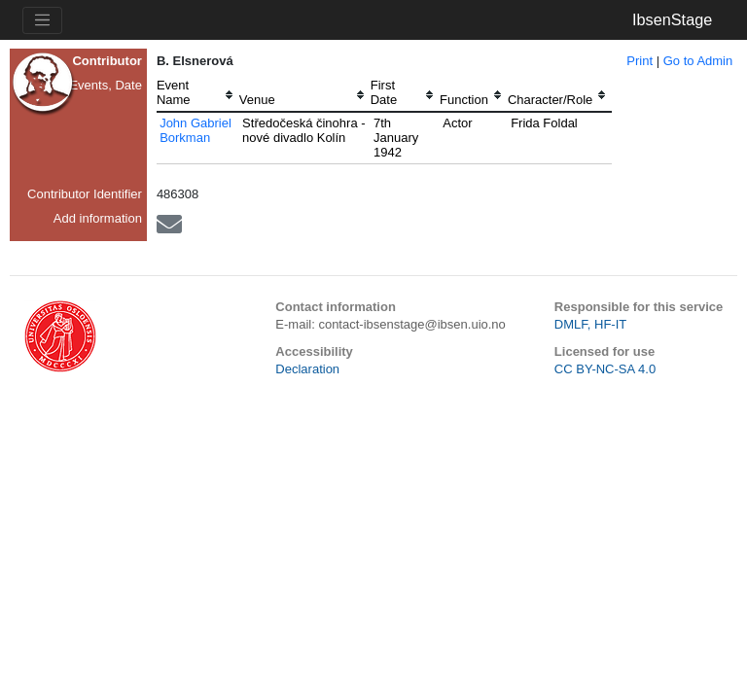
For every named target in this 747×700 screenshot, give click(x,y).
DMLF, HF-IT (590, 324)
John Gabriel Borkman (196, 130)
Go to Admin (698, 61)
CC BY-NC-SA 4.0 (605, 369)
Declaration (307, 369)
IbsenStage (672, 19)
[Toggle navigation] (42, 20)
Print (640, 61)
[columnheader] (198, 95)
